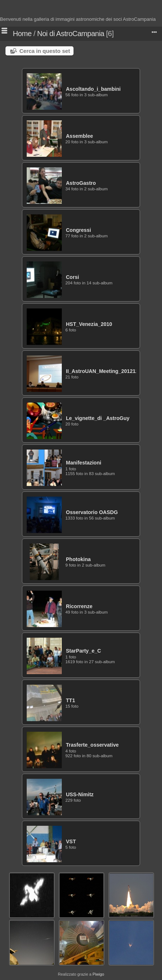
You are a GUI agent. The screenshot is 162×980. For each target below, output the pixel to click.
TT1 (70, 700)
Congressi (78, 230)
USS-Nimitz (80, 794)
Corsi (72, 277)
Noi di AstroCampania (71, 34)
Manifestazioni (84, 463)
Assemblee (79, 136)
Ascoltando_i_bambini (93, 89)
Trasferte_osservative (92, 745)
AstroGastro (81, 183)
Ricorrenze (79, 606)
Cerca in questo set (45, 51)
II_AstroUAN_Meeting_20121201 (105, 371)
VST (71, 841)
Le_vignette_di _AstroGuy (98, 418)
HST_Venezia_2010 (89, 324)
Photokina (78, 559)
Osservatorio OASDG (92, 512)
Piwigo (98, 974)
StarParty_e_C (83, 651)
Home (22, 34)
